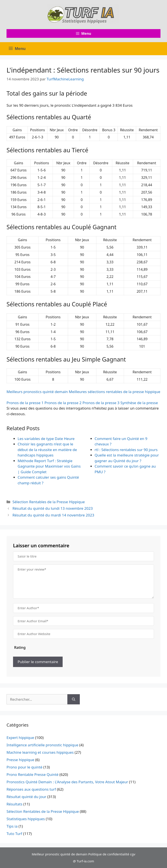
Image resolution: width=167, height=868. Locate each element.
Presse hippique (20, 760)
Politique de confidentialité (109, 854)
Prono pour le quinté (24, 767)
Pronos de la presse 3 (101, 403)
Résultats (14, 804)
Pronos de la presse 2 (63, 403)
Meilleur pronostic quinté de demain (60, 854)
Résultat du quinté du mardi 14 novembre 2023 (53, 515)
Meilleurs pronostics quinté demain (37, 392)
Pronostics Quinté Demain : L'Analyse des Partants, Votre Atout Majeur (67, 782)
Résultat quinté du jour (26, 797)
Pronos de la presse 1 (25, 403)
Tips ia (12, 826)
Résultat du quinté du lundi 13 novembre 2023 (53, 508)
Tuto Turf (14, 834)
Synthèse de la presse (139, 403)
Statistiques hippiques (26, 819)
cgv (133, 854)
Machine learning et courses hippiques (40, 752)
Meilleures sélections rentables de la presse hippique (114, 392)
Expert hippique (20, 738)
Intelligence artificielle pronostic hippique (42, 745)
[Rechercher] (74, 699)
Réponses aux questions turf (31, 789)
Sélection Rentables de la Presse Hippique (49, 502)
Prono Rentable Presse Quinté (33, 774)
